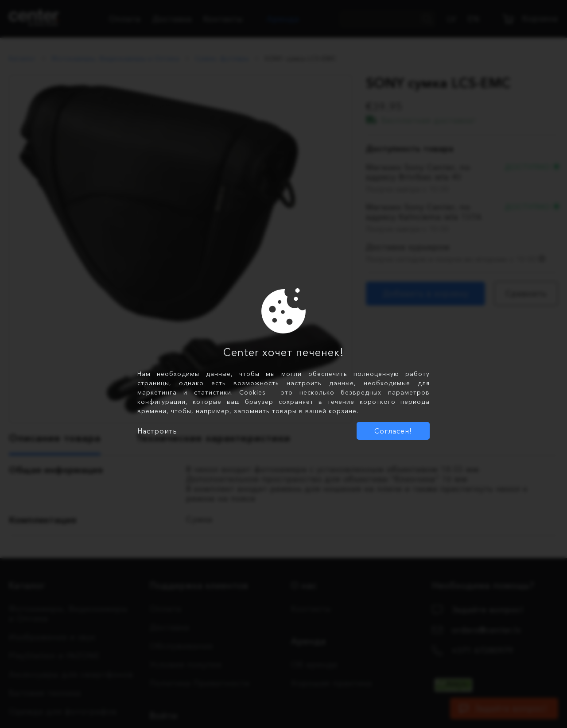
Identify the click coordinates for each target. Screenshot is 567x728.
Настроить (157, 431)
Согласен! (393, 431)
